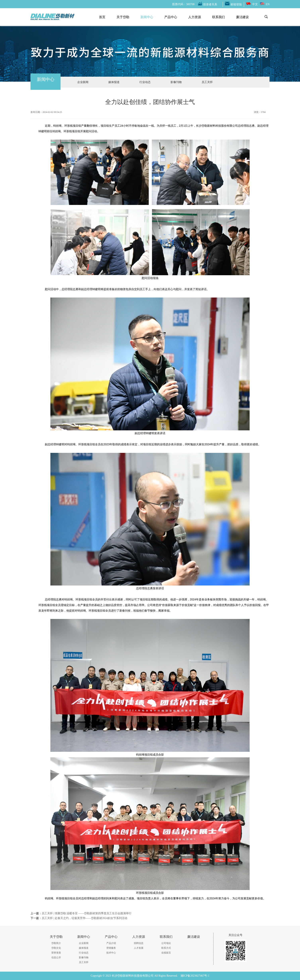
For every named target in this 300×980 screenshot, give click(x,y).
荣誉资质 (56, 953)
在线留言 (166, 953)
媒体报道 (114, 82)
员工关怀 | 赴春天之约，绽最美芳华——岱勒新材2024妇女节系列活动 (84, 918)
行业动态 (145, 82)
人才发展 (139, 948)
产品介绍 (111, 943)
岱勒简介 (56, 943)
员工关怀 (207, 82)
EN (268, 4)
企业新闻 (83, 82)
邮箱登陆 (236, 4)
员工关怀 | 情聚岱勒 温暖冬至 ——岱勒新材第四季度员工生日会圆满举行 (87, 913)
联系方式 (166, 948)
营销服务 (111, 948)
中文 (255, 4)
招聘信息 (139, 943)
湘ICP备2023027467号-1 (195, 976)
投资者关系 (210, 4)
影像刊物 (176, 82)
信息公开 (56, 957)
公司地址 (166, 943)
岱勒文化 (56, 948)
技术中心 (111, 953)
